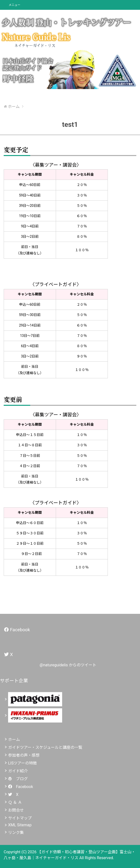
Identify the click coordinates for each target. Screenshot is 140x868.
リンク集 (16, 833)
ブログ (18, 779)
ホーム (14, 740)
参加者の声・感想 (24, 755)
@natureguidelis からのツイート (68, 665)
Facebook (21, 787)
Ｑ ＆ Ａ (15, 802)
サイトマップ (20, 818)
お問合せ (16, 810)
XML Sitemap (20, 825)
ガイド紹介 (18, 771)
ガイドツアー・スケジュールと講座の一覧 (45, 747)
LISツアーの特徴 (22, 763)
